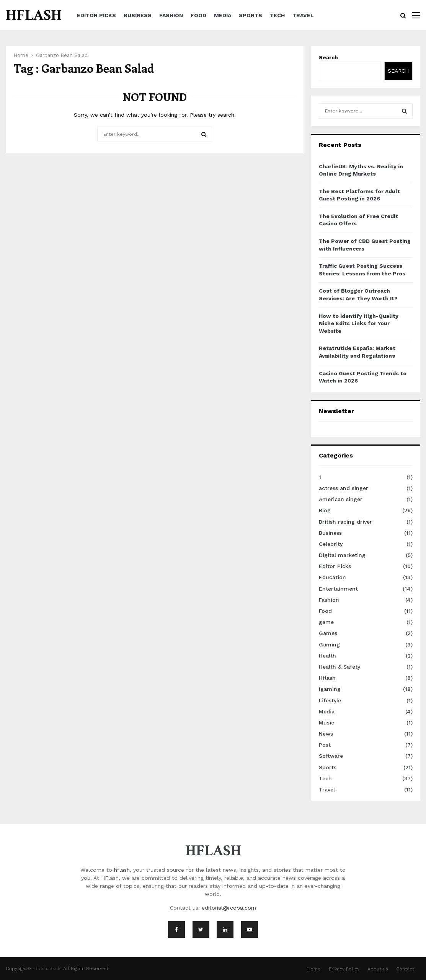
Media (223, 15)
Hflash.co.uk (47, 969)
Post (325, 745)
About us (378, 969)
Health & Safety (339, 667)
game (326, 622)
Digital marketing (342, 555)
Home (314, 969)
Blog (325, 510)
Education (332, 577)
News (326, 734)
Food (198, 15)
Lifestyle (330, 700)
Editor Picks (96, 15)
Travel (303, 15)
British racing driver (345, 522)
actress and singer (344, 488)
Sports (251, 15)
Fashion (171, 15)
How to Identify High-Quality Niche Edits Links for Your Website (359, 323)
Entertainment (338, 589)
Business (138, 15)
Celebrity (331, 544)
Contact (405, 969)
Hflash (327, 678)
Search (328, 57)
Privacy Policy (344, 969)
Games (328, 633)
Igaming (330, 689)
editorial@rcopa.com (229, 908)
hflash (122, 870)
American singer (341, 499)
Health (327, 656)
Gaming (329, 645)
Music (326, 723)
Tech (277, 15)
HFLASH (34, 15)
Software (331, 756)
